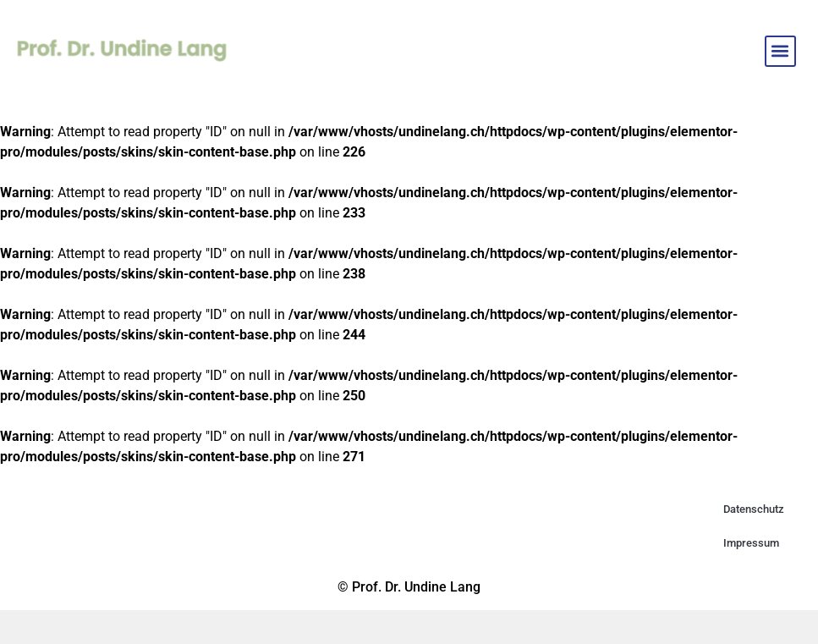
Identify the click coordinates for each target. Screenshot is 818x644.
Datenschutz (754, 509)
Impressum (751, 543)
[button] (780, 51)
